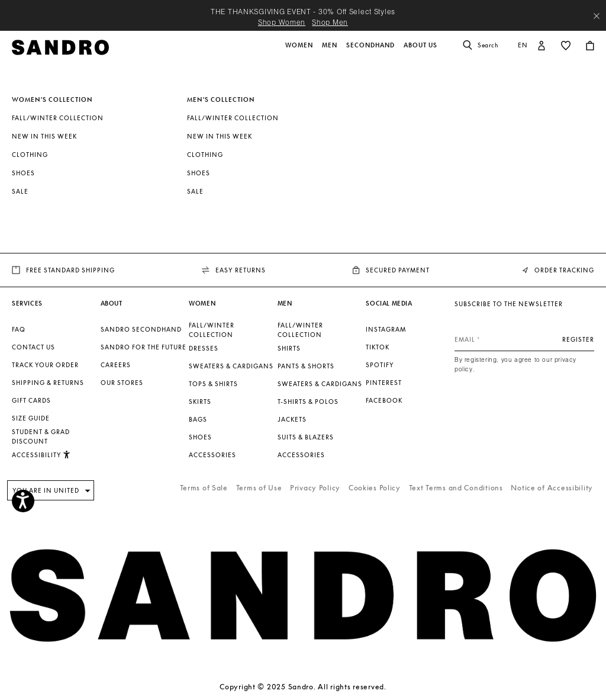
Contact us (33, 347)
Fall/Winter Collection (58, 118)
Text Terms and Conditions (456, 488)
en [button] (523, 45)
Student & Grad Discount (41, 436)
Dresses (204, 348)
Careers (116, 365)
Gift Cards (31, 400)
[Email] (524, 339)
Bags (198, 419)
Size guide (31, 418)
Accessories (212, 455)
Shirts (289, 348)
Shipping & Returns (48, 383)
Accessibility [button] (41, 455)
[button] (300, 52)
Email (465, 339)
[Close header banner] (597, 16)
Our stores (122, 383)
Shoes (23, 173)
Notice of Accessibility (552, 488)
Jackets (292, 419)
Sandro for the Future (144, 347)
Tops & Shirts (213, 384)
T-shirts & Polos (308, 402)
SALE (20, 191)
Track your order (45, 365)
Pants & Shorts (306, 366)
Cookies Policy (375, 488)
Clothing (30, 155)
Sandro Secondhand (141, 329)
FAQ (19, 329)
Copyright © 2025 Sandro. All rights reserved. (303, 687)
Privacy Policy (315, 488)
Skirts (200, 402)
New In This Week (44, 136)
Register (578, 339)
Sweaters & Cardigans (231, 366)
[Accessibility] (23, 501)
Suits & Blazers (306, 437)
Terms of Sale (204, 488)
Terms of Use (259, 488)
